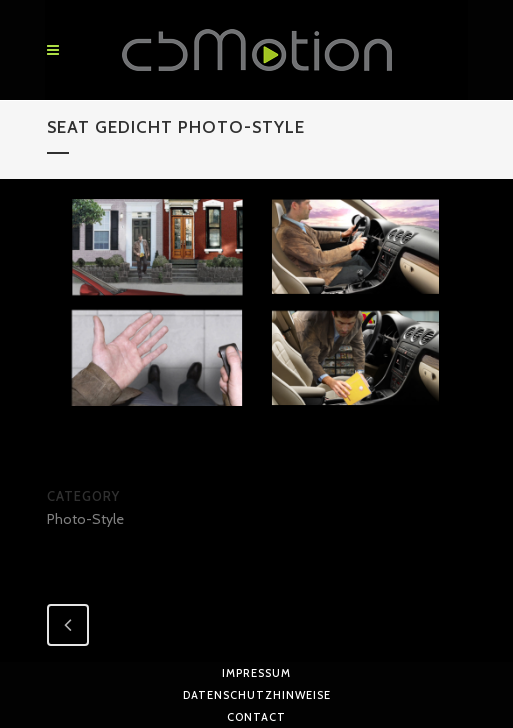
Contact (256, 717)
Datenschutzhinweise (257, 695)
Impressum (256, 673)
